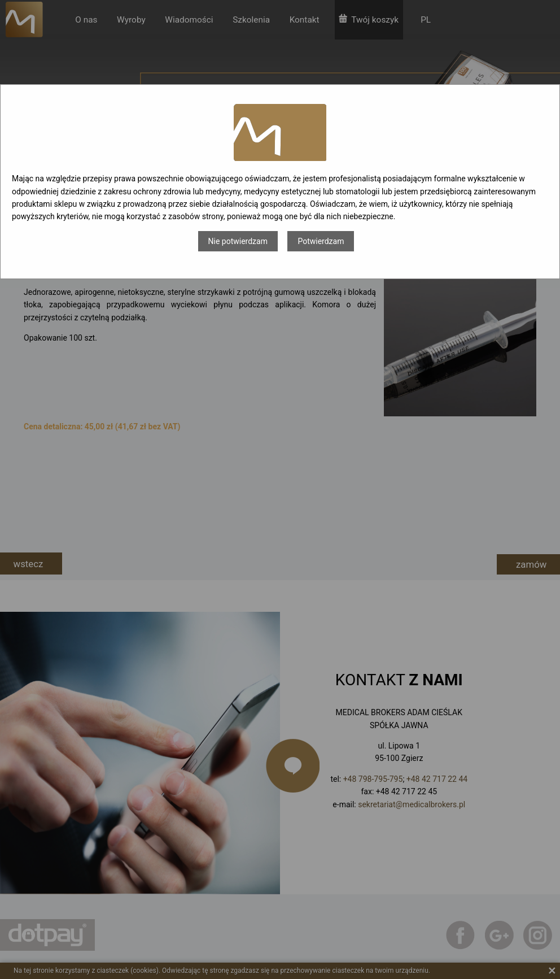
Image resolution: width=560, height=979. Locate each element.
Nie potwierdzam (238, 241)
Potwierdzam (321, 241)
